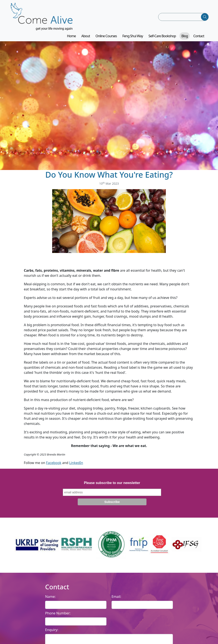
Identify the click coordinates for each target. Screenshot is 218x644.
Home (71, 36)
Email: (116, 597)
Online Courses (106, 36)
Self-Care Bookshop (162, 36)
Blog (185, 36)
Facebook (54, 463)
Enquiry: (52, 630)
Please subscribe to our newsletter (112, 483)
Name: (50, 597)
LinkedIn (76, 463)
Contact (199, 36)
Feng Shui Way (133, 36)
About (86, 36)
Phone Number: (58, 613)
